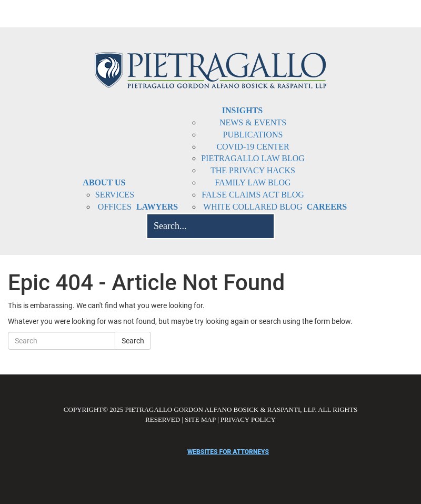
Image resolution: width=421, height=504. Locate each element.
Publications (253, 135)
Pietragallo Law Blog (253, 158)
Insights (242, 110)
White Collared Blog (253, 207)
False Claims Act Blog (253, 195)
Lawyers (157, 207)
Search (133, 341)
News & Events (253, 122)
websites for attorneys (228, 452)
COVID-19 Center (253, 147)
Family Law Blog (253, 182)
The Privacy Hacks (253, 170)
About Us (104, 182)
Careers (327, 207)
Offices (115, 207)
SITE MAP (200, 419)
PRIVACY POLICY (248, 419)
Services (115, 195)
